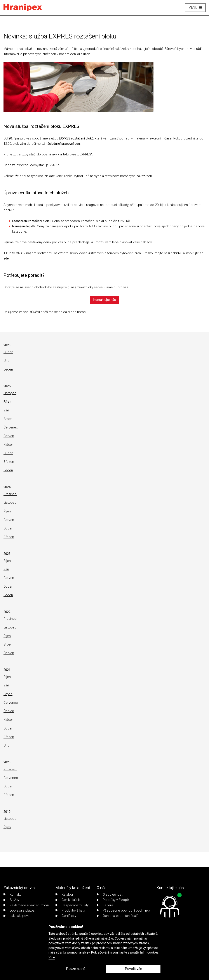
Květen (9, 445)
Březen (9, 462)
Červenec (11, 427)
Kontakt (12, 895)
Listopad (10, 393)
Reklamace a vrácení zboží (26, 905)
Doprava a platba (19, 910)
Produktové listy (70, 910)
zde (6, 258)
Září (6, 410)
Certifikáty (66, 916)
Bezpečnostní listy (72, 905)
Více (52, 957)
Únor (7, 361)
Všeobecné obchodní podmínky (123, 910)
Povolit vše (133, 969)
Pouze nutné (76, 969)
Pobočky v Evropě (113, 900)
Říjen (7, 402)
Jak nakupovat (17, 916)
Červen (9, 436)
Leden (8, 369)
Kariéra (105, 905)
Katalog (64, 895)
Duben (8, 352)
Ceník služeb (68, 900)
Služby (11, 900)
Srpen (8, 419)
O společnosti (110, 895)
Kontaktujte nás (105, 300)
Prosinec (10, 494)
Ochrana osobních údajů (118, 916)
